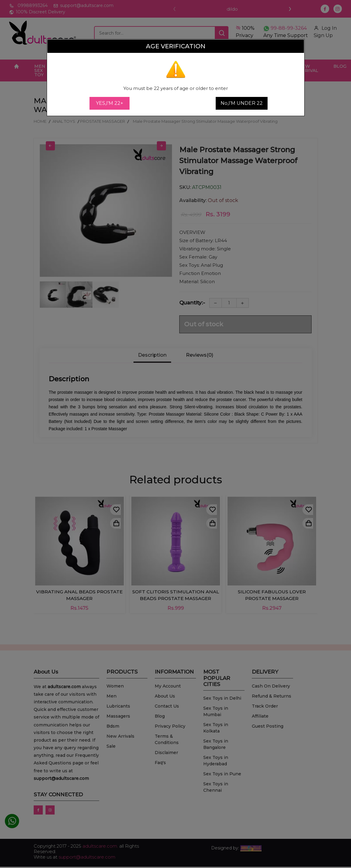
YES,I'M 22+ (110, 103)
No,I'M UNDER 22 (242, 103)
